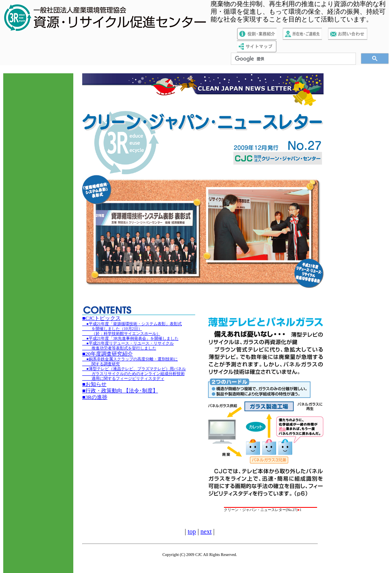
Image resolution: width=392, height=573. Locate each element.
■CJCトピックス (101, 318)
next (206, 531)
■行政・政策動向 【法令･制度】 (120, 391)
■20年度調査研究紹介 (108, 354)
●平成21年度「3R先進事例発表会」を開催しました (130, 338)
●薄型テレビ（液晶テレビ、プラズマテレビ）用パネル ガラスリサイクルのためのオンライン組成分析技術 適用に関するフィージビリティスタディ (134, 374)
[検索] (293, 59)
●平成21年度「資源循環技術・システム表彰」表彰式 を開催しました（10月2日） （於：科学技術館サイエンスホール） (132, 329)
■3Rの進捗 (95, 397)
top (192, 531)
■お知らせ (94, 384)
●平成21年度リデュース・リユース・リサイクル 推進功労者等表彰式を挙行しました (128, 346)
